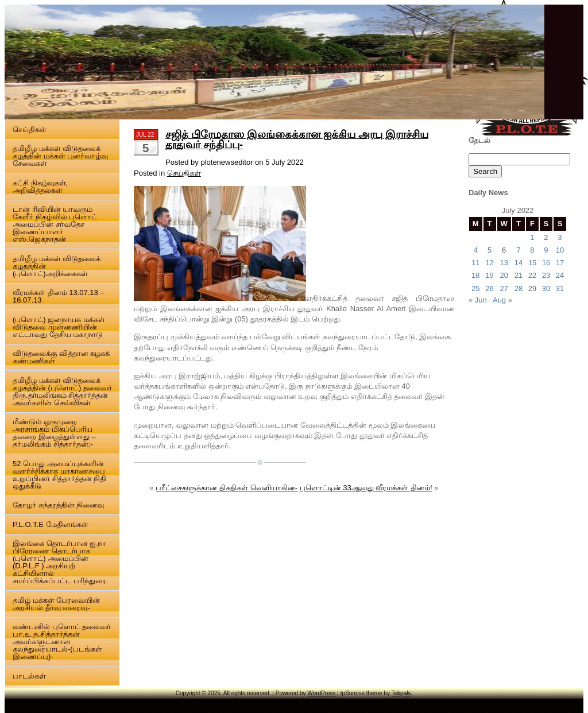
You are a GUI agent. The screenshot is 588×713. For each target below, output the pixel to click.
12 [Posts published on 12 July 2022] (489, 263)
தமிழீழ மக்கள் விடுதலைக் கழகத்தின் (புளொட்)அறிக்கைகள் (57, 266)
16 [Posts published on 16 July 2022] (546, 263)
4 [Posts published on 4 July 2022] (476, 250)
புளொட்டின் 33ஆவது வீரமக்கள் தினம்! (366, 488)
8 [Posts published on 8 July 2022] (532, 250)
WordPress (321, 693)
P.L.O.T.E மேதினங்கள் (51, 524)
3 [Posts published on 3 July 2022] (560, 237)
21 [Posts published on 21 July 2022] (519, 275)
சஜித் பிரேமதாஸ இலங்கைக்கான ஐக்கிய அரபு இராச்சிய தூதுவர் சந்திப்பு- (297, 139)
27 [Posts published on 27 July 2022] (504, 288)
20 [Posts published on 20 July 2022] (504, 275)
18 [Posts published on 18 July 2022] (475, 275)
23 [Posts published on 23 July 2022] (546, 275)
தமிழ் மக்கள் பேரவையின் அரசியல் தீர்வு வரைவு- (56, 604)
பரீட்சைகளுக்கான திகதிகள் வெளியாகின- (227, 488)
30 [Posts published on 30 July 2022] (546, 288)
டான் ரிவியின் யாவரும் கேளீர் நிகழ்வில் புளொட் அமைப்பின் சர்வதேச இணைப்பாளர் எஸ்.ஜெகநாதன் (55, 224)
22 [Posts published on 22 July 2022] (532, 275)
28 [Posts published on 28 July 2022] (519, 288)
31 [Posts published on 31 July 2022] (560, 288)
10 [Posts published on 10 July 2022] (560, 250)
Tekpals (401, 693)
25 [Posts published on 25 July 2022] (475, 288)
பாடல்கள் (29, 676)
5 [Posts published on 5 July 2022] (490, 250)
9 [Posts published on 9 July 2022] (546, 250)
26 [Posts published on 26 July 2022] (489, 288)
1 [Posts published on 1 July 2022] (532, 237)
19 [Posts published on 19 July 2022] (489, 275)
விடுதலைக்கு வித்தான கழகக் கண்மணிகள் (61, 357)
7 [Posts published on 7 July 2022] (518, 250)
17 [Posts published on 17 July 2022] (560, 263)
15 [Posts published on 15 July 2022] (532, 263)
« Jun (478, 300)
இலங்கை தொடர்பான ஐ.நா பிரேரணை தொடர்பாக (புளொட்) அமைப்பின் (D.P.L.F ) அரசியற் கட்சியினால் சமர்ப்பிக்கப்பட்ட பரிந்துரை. (60, 562)
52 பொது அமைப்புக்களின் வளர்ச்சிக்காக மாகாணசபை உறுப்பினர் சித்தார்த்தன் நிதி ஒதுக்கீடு (59, 475)
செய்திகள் (30, 129)
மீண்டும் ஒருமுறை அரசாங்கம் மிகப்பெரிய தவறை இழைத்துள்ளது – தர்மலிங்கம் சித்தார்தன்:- (54, 433)
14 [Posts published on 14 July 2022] (519, 263)
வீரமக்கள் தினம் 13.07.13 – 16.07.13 (59, 296)
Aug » (502, 300)
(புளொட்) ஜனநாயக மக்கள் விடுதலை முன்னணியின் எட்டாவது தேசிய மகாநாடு (59, 327)
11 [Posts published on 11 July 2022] (475, 263)
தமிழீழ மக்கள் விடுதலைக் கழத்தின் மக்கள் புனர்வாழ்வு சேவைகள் (60, 156)
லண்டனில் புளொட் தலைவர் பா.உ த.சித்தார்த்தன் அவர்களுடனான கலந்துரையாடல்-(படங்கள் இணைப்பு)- (62, 642)
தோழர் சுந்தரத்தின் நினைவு (58, 505)
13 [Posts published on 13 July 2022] (504, 263)
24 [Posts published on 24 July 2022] (560, 275)
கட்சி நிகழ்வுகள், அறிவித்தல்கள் (40, 187)
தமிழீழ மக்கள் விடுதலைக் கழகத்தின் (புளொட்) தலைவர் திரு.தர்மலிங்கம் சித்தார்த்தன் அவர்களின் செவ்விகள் (62, 392)
